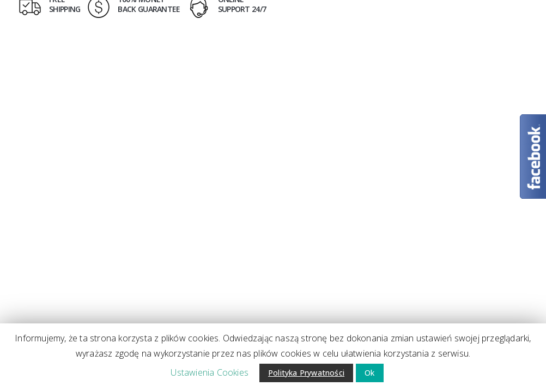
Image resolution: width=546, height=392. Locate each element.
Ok (369, 373)
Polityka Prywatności (306, 373)
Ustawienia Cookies (210, 372)
